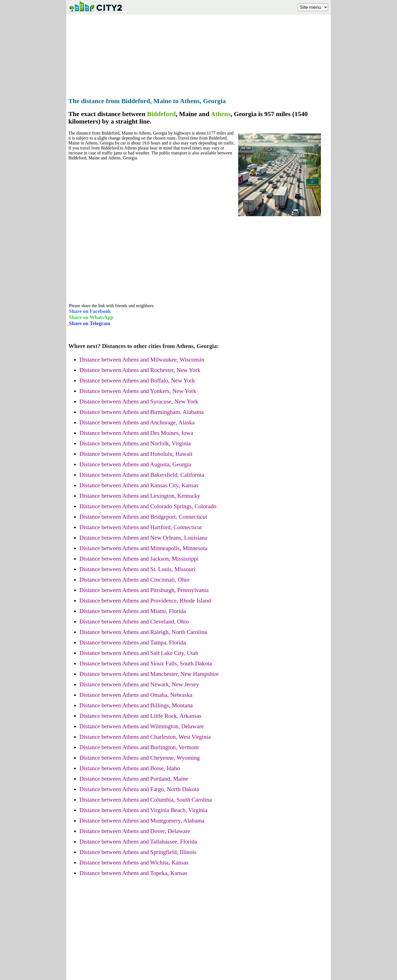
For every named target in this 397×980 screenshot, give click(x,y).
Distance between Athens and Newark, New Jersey (139, 684)
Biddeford (161, 114)
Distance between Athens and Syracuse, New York (139, 401)
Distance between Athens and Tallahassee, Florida (138, 842)
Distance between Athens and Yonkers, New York (138, 391)
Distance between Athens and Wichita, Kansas (134, 863)
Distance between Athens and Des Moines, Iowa (136, 433)
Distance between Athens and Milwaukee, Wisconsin (142, 360)
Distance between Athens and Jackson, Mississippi (139, 559)
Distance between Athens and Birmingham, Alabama (142, 412)
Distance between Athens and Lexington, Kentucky (140, 496)
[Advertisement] (198, 54)
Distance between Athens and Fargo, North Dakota (139, 789)
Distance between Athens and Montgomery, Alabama (142, 821)
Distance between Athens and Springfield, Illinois (138, 852)
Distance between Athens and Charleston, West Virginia (145, 737)
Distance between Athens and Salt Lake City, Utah (139, 653)
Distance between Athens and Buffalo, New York (137, 381)
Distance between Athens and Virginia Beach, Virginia (143, 810)
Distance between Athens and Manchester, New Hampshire (149, 674)
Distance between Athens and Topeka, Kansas (133, 873)
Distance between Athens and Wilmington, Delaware (142, 726)
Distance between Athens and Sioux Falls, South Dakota (146, 663)
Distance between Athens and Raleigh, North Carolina (143, 632)
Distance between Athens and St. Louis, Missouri (137, 569)
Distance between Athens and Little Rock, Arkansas (140, 716)
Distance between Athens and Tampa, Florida (133, 642)
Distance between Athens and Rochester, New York (140, 370)
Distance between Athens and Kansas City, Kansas (139, 485)
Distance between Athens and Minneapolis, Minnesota (143, 548)
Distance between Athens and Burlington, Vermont (139, 747)
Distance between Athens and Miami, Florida (133, 611)
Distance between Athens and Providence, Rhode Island (145, 601)
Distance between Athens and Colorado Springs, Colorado (148, 506)
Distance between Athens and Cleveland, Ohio (134, 622)
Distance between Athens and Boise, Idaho (130, 768)
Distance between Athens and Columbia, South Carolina (146, 800)
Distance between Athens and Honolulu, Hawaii (136, 454)
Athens (221, 114)
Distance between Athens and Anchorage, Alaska (137, 422)
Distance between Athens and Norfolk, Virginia (135, 443)
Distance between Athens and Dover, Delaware (135, 831)
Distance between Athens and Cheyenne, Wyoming (140, 758)
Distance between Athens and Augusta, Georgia (135, 464)
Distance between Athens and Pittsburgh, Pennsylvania (144, 590)
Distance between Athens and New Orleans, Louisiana (143, 538)
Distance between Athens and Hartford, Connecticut (141, 527)
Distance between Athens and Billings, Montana (136, 705)
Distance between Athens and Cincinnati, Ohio (134, 580)
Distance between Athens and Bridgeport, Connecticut (143, 517)
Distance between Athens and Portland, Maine (134, 779)
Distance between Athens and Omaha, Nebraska (136, 695)
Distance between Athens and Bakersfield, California (142, 475)
